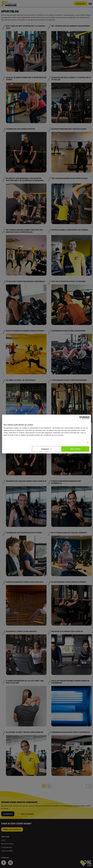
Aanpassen (46, 449)
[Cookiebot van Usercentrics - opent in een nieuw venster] (81, 418)
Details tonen (81, 443)
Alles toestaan (75, 449)
